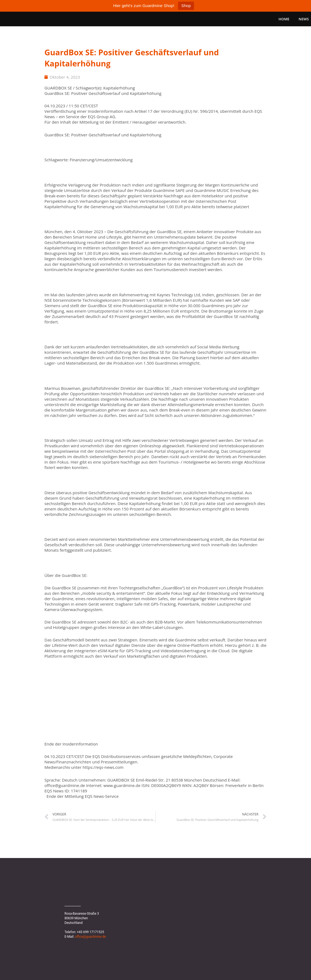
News (304, 19)
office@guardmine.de (90, 937)
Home (284, 19)
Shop (186, 6)
